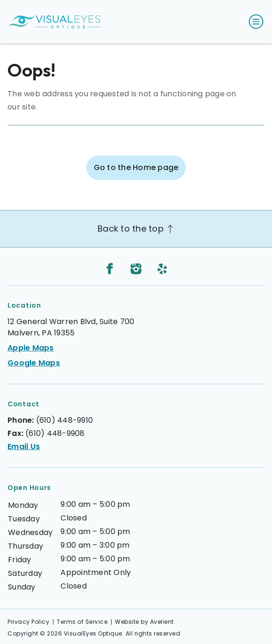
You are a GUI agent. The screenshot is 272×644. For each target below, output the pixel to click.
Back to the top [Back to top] (136, 229)
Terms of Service (82, 622)
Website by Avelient (144, 622)
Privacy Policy (28, 622)
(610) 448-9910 (65, 420)
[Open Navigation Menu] (254, 22)
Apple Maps (31, 348)
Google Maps (34, 363)
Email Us (24, 446)
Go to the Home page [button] (136, 167)
